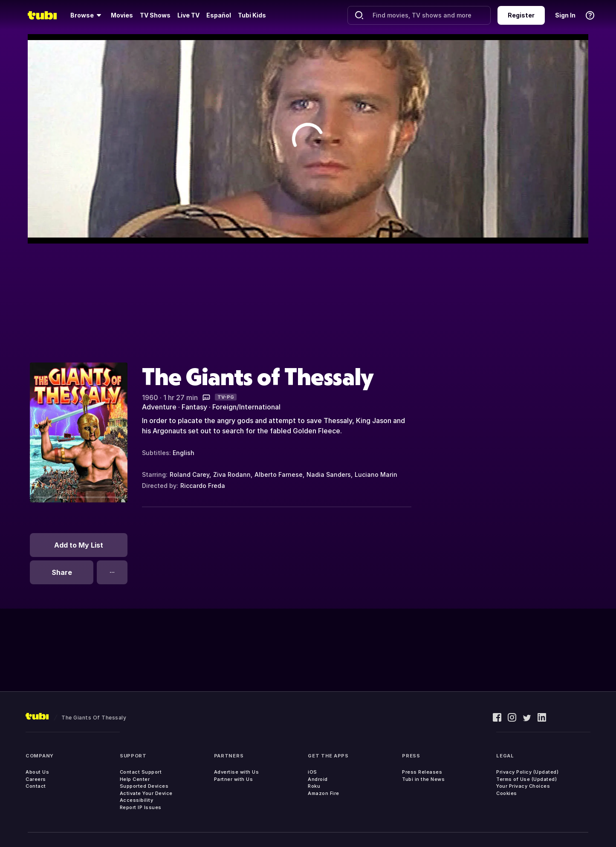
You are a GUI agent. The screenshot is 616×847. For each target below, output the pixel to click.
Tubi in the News (423, 779)
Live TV (188, 15)
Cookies (507, 793)
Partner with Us (234, 779)
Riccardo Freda (203, 486)
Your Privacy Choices (523, 786)
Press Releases (422, 772)
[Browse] (87, 15)
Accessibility (137, 800)
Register (521, 15)
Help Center (135, 779)
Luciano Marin (376, 474)
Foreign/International (246, 407)
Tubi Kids (252, 15)
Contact (36, 786)
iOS (312, 772)
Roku (314, 786)
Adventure (159, 407)
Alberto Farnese (279, 474)
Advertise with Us (237, 772)
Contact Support (141, 772)
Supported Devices (144, 786)
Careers (36, 779)
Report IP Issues (141, 807)
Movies (122, 15)
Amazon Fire (324, 793)
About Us (37, 772)
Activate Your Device (146, 793)
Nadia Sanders (329, 474)
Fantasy (194, 407)
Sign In (565, 15)
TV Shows (155, 15)
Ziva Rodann (232, 474)
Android (318, 779)
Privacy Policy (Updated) (527, 772)
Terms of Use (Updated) (526, 779)
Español (219, 15)
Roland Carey (189, 474)
